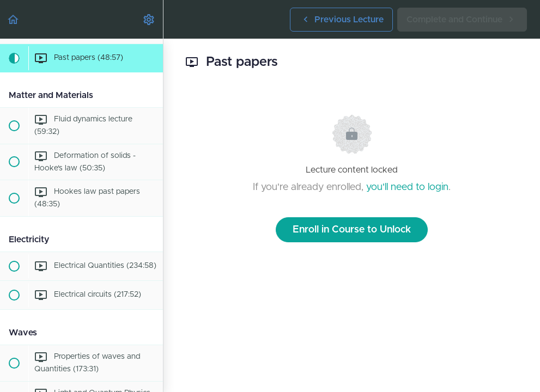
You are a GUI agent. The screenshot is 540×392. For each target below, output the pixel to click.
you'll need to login (407, 187)
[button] (14, 19)
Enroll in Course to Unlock (352, 230)
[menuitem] (149, 19)
